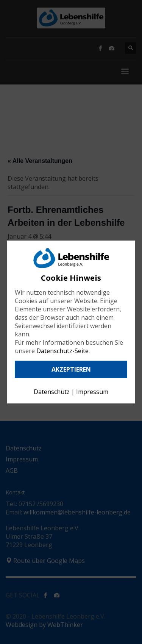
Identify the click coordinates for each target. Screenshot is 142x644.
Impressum (92, 392)
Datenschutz (52, 392)
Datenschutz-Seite (62, 351)
